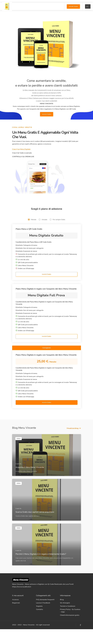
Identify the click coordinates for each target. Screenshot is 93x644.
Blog (62, 614)
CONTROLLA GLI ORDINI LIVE (23, 157)
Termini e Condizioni (68, 621)
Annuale (43, 234)
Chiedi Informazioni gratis (70, 630)
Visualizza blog (72, 443)
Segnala (39, 621)
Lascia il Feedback (43, 618)
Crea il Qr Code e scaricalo (22, 153)
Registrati (16, 618)
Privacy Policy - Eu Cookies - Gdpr (70, 625)
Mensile (32, 234)
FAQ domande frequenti (45, 614)
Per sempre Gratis (57, 234)
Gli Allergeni (65, 618)
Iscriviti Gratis (72, 6)
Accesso (15, 614)
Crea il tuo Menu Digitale (21, 149)
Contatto (40, 624)
